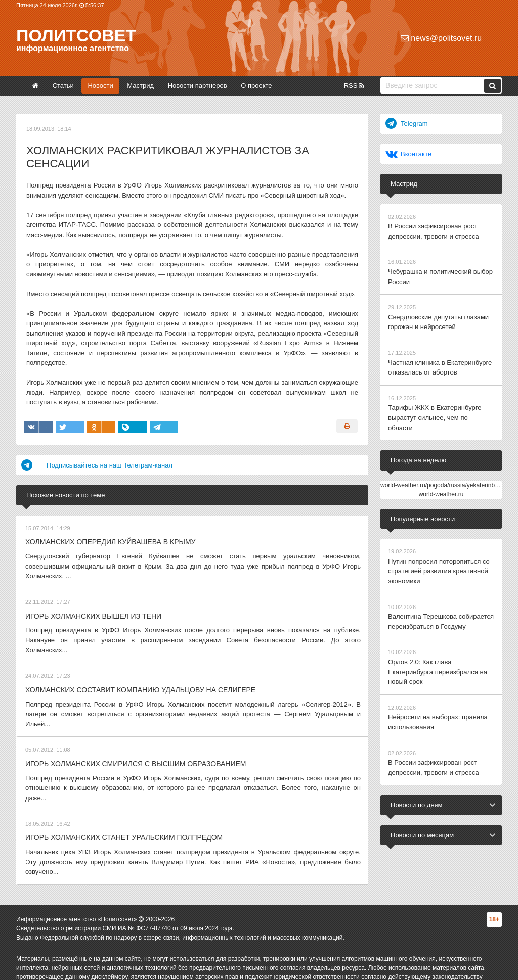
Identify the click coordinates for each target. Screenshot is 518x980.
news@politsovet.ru (441, 38)
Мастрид (140, 86)
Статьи (63, 86)
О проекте (256, 86)
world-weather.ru (441, 484)
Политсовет (76, 35)
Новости (100, 86)
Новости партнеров (198, 86)
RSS (354, 86)
